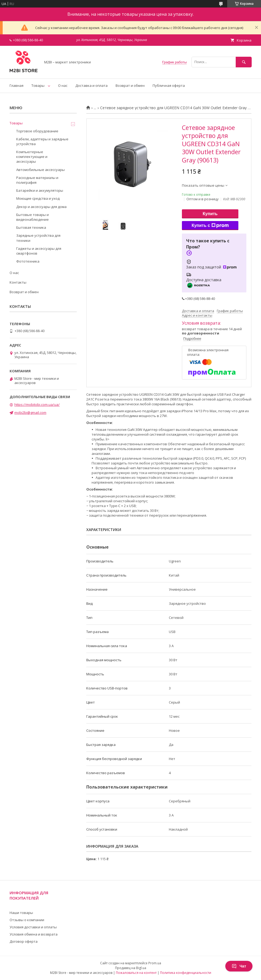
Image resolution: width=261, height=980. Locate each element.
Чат (239, 966)
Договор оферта (24, 941)
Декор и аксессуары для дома (41, 207)
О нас (63, 85)
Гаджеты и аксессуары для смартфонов (39, 251)
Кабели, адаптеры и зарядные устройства (42, 141)
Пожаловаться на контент (136, 973)
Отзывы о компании (27, 920)
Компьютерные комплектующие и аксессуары (32, 157)
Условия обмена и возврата (34, 934)
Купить (210, 214)
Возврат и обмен (130, 85)
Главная (17, 85)
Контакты (18, 282)
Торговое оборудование (37, 131)
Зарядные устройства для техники (38, 238)
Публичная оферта (169, 85)
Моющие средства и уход (38, 198)
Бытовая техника (31, 227)
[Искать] (244, 62)
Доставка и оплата (91, 85)
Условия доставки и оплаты (33, 927)
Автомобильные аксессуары (40, 170)
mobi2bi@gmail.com (30, 413)
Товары (38, 85)
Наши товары (21, 913)
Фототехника (28, 261)
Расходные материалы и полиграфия (37, 180)
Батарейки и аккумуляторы (40, 190)
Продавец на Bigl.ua (131, 968)
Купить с (210, 226)
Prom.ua (155, 963)
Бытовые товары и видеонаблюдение (32, 217)
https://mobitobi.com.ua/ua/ (37, 405)
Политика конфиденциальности (186, 973)
